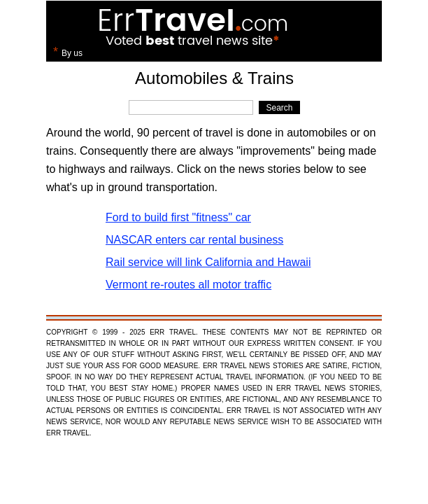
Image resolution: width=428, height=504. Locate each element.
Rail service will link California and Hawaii (208, 262)
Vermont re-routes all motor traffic (188, 285)
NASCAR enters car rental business (194, 240)
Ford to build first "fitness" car (178, 217)
